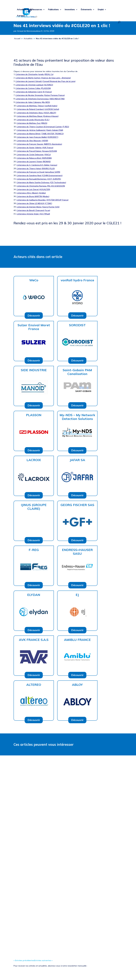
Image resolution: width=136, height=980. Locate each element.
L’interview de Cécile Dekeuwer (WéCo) (34, 155)
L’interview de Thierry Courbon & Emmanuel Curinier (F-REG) (43, 127)
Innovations (70, 10)
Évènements (86, 10)
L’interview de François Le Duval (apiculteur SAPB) (38, 172)
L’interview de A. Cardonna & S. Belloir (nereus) (37, 165)
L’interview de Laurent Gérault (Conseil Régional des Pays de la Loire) (46, 81)
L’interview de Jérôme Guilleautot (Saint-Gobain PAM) (40, 130)
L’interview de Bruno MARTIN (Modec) (33, 196)
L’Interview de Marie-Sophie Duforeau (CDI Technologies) (41, 182)
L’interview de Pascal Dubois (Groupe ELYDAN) (37, 151)
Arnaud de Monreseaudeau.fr (30, 31)
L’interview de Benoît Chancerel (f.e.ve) (33, 210)
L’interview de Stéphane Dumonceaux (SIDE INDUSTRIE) (40, 99)
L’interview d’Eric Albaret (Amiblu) (31, 193)
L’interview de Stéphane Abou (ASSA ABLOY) (36, 113)
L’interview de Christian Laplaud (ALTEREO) (34, 85)
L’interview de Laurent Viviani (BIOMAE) (34, 162)
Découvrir (34, 315)
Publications (53, 10)
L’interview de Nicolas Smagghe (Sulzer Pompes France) (40, 95)
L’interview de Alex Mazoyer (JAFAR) (32, 141)
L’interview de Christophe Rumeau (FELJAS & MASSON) (41, 186)
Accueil (17, 39)
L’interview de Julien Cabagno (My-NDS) (33, 102)
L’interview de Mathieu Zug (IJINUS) (32, 123)
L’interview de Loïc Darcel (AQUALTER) (33, 189)
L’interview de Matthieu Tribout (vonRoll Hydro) (37, 106)
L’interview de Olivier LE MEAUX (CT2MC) (34, 203)
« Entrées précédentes (24, 960)
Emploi (101, 10)
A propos (21, 16)
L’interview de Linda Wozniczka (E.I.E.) (33, 120)
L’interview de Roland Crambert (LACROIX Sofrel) (38, 109)
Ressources (37, 10)
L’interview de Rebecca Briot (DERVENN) (34, 158)
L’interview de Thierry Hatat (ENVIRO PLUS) (36, 168)
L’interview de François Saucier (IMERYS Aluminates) (39, 144)
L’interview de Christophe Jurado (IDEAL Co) (35, 74)
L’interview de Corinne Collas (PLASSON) (33, 88)
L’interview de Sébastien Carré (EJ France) (34, 92)
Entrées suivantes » (43, 960)
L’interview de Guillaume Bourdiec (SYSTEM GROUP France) (43, 200)
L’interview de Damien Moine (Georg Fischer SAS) (38, 207)
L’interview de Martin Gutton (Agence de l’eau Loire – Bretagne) (43, 78)
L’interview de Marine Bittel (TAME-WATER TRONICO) (40, 134)
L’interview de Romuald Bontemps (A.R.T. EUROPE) (39, 179)
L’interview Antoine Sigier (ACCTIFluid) (33, 214)
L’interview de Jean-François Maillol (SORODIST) (37, 137)
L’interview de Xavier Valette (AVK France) (35, 148)
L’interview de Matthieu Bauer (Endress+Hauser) (38, 116)
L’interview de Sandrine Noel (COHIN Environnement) (40, 175)
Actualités (21, 10)
